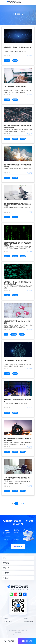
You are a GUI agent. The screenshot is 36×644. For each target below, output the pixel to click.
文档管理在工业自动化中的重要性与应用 (17, 47)
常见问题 (30, 56)
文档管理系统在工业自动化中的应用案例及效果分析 (17, 244)
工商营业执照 (18, 632)
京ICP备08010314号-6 (18, 634)
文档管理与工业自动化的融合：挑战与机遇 (17, 401)
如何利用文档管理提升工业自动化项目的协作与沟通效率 (17, 127)
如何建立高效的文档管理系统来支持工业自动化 (17, 205)
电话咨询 (9, 641)
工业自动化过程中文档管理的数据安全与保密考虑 (17, 479)
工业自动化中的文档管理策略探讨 (15, 86)
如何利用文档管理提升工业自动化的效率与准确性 (17, 166)
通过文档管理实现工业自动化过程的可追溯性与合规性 (17, 440)
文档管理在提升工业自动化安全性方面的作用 (17, 322)
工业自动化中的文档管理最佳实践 (15, 360)
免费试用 (27, 641)
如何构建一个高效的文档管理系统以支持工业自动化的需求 (17, 283)
